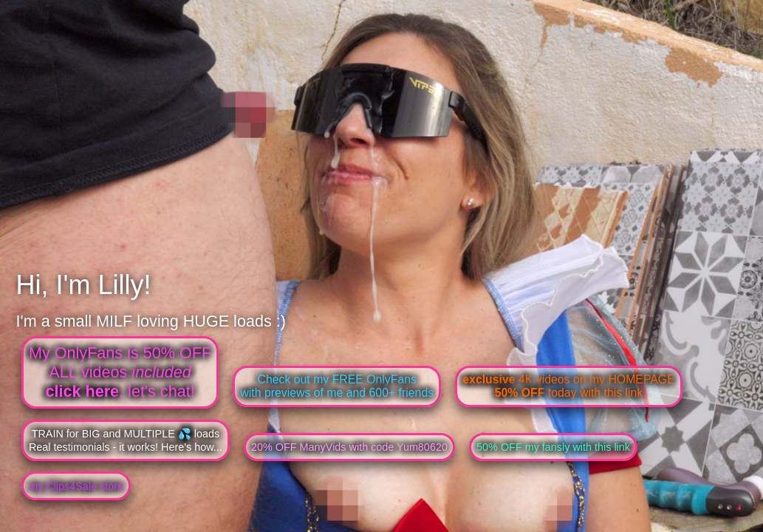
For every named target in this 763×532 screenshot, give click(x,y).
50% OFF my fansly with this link (553, 447)
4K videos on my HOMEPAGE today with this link (568, 386)
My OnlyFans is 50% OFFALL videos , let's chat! (120, 372)
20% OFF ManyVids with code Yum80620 (349, 447)
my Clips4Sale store (76, 486)
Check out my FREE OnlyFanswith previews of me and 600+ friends (337, 386)
